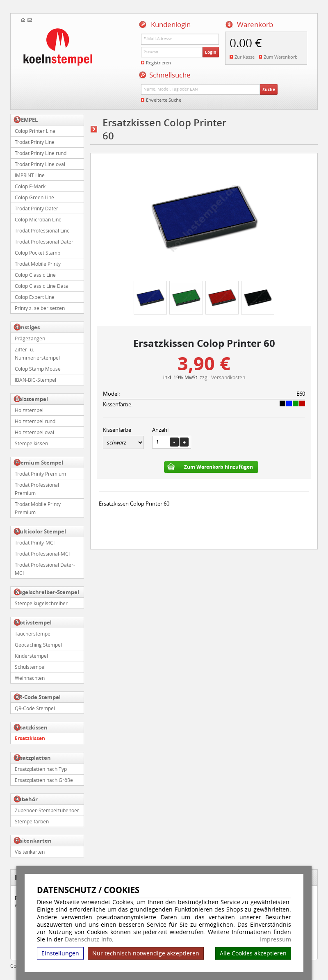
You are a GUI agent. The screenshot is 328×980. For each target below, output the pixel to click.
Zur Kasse (245, 57)
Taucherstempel (33, 634)
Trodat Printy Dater (36, 208)
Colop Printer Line (35, 131)
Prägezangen (30, 338)
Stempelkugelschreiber (41, 603)
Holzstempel (31, 399)
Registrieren (158, 63)
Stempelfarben (32, 821)
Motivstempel (33, 622)
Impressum (276, 939)
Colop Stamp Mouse (38, 369)
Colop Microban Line (38, 219)
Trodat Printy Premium (40, 474)
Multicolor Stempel (40, 531)
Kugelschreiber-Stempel (47, 592)
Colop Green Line (34, 197)
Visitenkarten (33, 841)
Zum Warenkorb (281, 57)
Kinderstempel (31, 656)
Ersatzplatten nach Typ (41, 769)
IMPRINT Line (30, 175)
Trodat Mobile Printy (38, 264)
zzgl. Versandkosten (222, 377)
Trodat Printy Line (35, 142)
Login (211, 52)
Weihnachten (30, 678)
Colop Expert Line (35, 297)
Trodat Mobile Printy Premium (38, 508)
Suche (269, 89)
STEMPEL (26, 120)
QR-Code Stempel (38, 697)
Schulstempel (30, 667)
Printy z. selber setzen (40, 308)
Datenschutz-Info (88, 939)
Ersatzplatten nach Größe (44, 780)
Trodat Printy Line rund (41, 153)
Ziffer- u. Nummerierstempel (37, 353)
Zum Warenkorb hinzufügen (219, 467)
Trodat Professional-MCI (42, 554)
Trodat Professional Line (42, 230)
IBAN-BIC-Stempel (35, 380)
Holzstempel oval (34, 432)
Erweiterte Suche (164, 100)
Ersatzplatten (33, 758)
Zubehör (26, 799)
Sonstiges (27, 327)
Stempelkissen (31, 443)
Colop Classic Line (35, 275)
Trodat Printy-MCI (35, 542)
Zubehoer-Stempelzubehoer (47, 810)
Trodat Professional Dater (44, 242)
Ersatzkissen (31, 727)
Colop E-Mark (30, 186)
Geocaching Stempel (38, 645)
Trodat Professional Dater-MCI (45, 569)
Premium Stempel (39, 463)
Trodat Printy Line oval (40, 164)
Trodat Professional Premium (37, 489)
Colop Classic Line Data (41, 286)
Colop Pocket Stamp (38, 253)
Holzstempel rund (35, 421)
